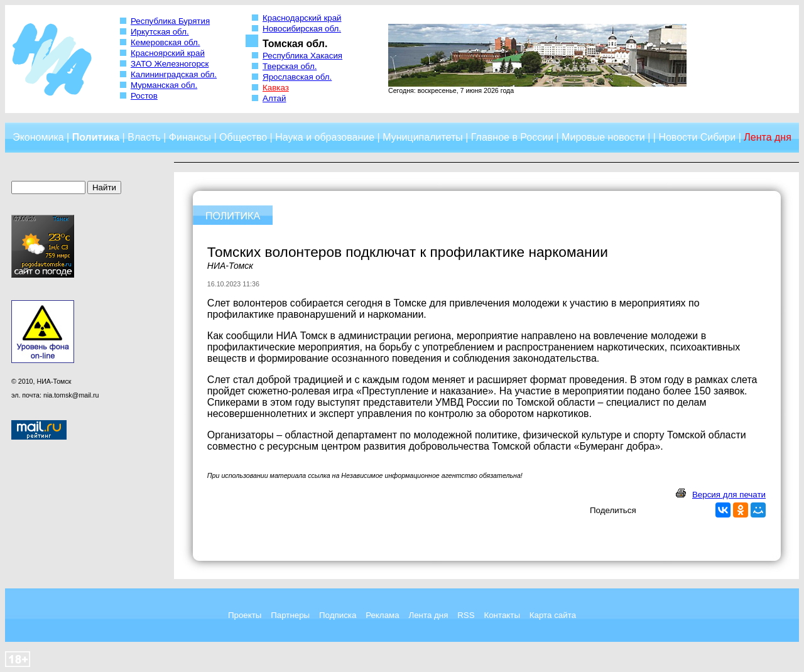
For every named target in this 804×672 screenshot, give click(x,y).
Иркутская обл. (160, 32)
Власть (144, 137)
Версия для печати (729, 495)
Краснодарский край (302, 18)
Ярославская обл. (297, 77)
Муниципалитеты (423, 137)
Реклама (382, 615)
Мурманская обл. (164, 85)
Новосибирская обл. (302, 29)
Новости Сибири (697, 137)
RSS (466, 615)
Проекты (245, 615)
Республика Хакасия (302, 56)
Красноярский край (168, 53)
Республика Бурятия (170, 21)
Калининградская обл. (174, 74)
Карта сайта (553, 615)
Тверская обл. (290, 66)
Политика (96, 137)
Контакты (502, 615)
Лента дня (428, 615)
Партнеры (290, 615)
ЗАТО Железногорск (170, 64)
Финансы (190, 137)
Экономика (38, 137)
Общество (243, 137)
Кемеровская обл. (166, 42)
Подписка (338, 615)
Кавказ (276, 88)
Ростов (144, 96)
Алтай (274, 98)
